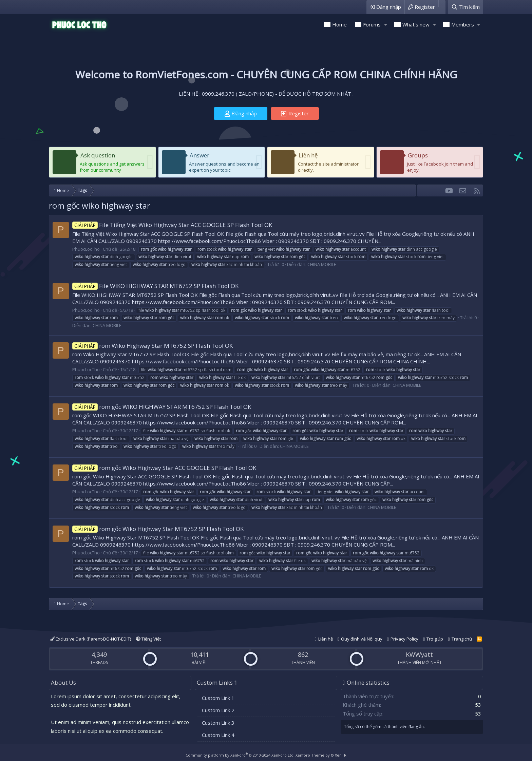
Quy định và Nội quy (362, 639)
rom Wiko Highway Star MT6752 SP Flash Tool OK (153, 346)
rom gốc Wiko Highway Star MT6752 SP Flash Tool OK (158, 529)
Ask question (98, 155)
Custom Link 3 (218, 723)
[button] (385, 25)
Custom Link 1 (218, 698)
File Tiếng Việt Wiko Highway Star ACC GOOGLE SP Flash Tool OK (172, 225)
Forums (372, 24)
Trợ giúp (435, 639)
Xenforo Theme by (321, 755)
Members (463, 24)
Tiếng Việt (148, 639)
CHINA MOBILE (322, 264)
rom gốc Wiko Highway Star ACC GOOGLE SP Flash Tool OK (164, 468)
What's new (416, 24)
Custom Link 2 (218, 710)
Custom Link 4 (218, 735)
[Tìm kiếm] (465, 7)
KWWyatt (419, 654)
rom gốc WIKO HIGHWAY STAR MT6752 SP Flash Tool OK (162, 407)
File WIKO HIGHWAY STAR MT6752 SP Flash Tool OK (155, 286)
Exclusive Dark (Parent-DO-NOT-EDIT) (91, 639)
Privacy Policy (404, 639)
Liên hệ (308, 155)
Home (339, 24)
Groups (418, 155)
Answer (199, 155)
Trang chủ (462, 639)
